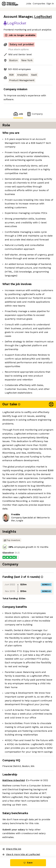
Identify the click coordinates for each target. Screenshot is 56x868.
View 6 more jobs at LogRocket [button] (21, 854)
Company (35, 114)
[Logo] (10, 4)
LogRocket (43, 17)
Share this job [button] (12, 849)
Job (18, 114)
